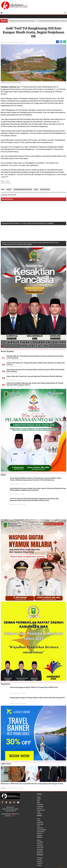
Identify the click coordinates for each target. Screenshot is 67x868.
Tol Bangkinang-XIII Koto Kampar (23, 189)
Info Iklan (40, 860)
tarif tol (9, 189)
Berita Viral (40, 853)
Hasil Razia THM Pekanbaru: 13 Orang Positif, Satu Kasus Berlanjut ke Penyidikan (28, 223)
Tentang (39, 862)
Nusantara (40, 851)
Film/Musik (40, 842)
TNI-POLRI (40, 846)
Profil (39, 826)
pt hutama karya (45, 189)
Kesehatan (40, 822)
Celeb (39, 812)
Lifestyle (39, 814)
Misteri (39, 840)
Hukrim (39, 799)
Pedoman (40, 863)
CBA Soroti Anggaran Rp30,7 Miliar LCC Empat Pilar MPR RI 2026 (34, 687)
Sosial (39, 820)
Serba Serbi (23, 42)
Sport (39, 819)
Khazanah (40, 835)
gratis (36, 189)
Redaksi (39, 865)
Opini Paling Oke (42, 830)
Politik (39, 797)
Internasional (41, 832)
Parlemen (40, 844)
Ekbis (39, 801)
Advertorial (40, 828)
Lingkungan (40, 806)
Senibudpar (40, 824)
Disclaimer (40, 858)
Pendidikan (40, 804)
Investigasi (40, 849)
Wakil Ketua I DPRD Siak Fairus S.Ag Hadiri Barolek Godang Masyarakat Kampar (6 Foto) (32, 784)
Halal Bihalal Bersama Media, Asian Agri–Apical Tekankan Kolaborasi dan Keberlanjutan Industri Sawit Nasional (38, 489)
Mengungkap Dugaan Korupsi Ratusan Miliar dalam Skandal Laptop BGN (37, 698)
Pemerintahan (41, 810)
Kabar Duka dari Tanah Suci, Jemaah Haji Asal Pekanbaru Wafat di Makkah (34, 376)
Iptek (38, 803)
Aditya (13, 816)
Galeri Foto (3, 788)
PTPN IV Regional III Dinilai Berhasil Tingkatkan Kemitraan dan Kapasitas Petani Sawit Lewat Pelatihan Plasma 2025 (34, 499)
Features (40, 833)
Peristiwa (40, 808)
